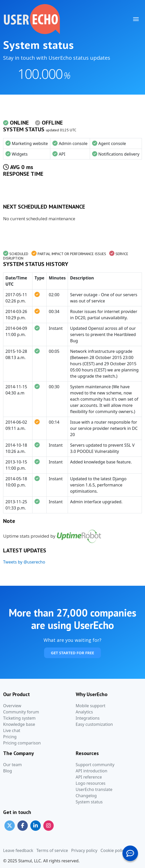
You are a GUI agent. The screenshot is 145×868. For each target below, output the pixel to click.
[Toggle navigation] (136, 19)
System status (89, 802)
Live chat (12, 730)
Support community (95, 765)
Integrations (88, 718)
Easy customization (94, 724)
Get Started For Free (72, 653)
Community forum (21, 712)
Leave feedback (18, 850)
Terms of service (52, 850)
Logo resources (91, 783)
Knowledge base (19, 724)
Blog (8, 771)
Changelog (86, 796)
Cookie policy (113, 850)
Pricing (10, 737)
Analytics (84, 712)
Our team (12, 765)
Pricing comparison (22, 743)
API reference (89, 777)
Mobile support (91, 706)
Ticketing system (19, 718)
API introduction (92, 771)
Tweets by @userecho (24, 562)
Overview (12, 706)
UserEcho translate (94, 789)
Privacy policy (84, 850)
